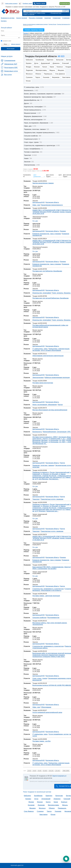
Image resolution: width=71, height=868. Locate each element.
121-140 (58, 771)
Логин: (3, 31)
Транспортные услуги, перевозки (52, 499)
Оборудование (46, 707)
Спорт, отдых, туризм (40, 678)
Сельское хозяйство (39, 618)
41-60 (34, 771)
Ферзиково (56, 77)
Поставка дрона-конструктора (43, 383)
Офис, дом (36, 205)
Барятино (50, 60)
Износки (37, 67)
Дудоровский (45, 63)
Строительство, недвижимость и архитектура (48, 589)
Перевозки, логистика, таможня (43, 465)
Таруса (38, 77)
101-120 (51, 771)
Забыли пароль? (16, 44)
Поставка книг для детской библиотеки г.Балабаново (51, 298)
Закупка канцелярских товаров (43, 183)
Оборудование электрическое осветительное (48, 356)
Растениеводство (53, 618)
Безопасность (37, 432)
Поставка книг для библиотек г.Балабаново (47, 271)
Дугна (36, 63)
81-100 (45, 771)
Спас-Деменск (60, 74)
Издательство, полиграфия (42, 293)
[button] (66, 859)
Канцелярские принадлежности (52, 205)
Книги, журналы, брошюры (61, 293)
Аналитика (48, 18)
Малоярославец (41, 70)
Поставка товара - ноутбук (42, 741)
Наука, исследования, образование (45, 405)
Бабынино (29, 60)
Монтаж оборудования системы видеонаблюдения (50, 410)
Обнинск (38, 74)
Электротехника (38, 378)
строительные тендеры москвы (37, 13)
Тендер (26, 33)
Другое (60, 405)
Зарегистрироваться (59, 776)
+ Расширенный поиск (56, 13)
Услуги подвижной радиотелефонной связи (47, 712)
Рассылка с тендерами (36, 18)
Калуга (45, 67)
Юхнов (28, 81)
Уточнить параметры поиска (34, 30)
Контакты (4, 21)
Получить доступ (17, 865)
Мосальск (29, 74)
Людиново (29, 70)
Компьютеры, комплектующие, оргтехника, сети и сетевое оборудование (51, 350)
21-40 (29, 771)
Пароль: (3, 35)
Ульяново (46, 77)
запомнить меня (6, 41)
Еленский (65, 63)
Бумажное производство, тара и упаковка (47, 234)
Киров (52, 67)
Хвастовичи (43, 815)
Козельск (60, 67)
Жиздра (29, 67)
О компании (66, 18)
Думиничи (56, 63)
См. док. (35, 221)
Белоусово (60, 60)
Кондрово (31, 805)
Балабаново (40, 60)
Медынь (52, 70)
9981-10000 (66, 771)
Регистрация (11, 49)
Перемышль (48, 74)
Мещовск (61, 70)
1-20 (24, 771)
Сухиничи (29, 77)
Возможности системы (8, 18)
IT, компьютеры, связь (40, 349)
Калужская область (52, 202)
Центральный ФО (39, 202)
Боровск (29, 63)
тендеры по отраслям (29, 14)
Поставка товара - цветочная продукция (46, 596)
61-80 (40, 771)
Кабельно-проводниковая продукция (57, 378)
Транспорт (36, 499)
